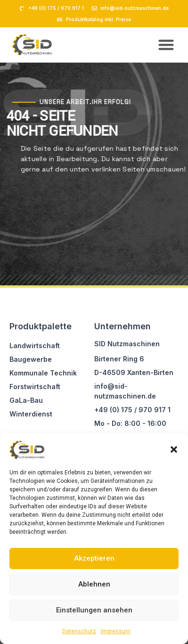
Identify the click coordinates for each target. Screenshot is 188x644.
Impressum (116, 631)
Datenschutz (79, 631)
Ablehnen (94, 584)
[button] (174, 449)
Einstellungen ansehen (94, 610)
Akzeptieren (94, 558)
